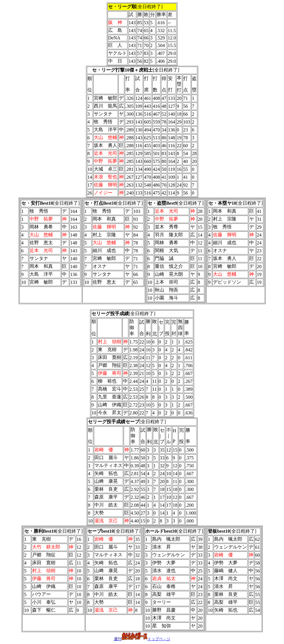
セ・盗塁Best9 (162, 203)
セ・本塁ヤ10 (222, 203)
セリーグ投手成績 (110, 314)
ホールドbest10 (161, 531)
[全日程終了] (136, 70)
